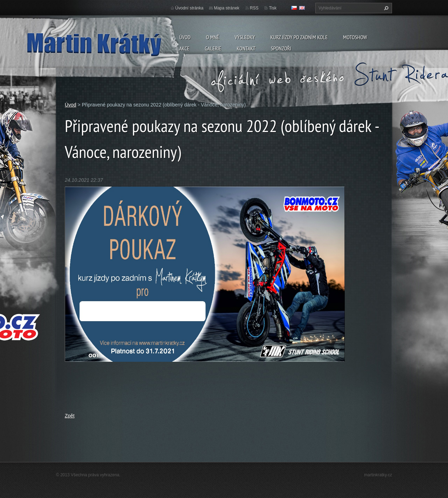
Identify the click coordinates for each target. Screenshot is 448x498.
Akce (184, 48)
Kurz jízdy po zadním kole (299, 37)
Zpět (70, 416)
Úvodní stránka (190, 8)
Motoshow (355, 37)
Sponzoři (281, 48)
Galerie (213, 48)
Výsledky (245, 37)
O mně (213, 37)
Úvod (185, 37)
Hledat (385, 8)
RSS (254, 8)
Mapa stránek (227, 8)
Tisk (273, 8)
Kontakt (246, 48)
